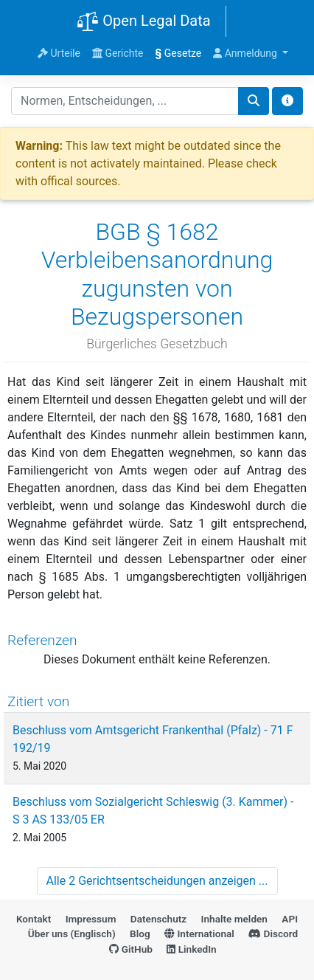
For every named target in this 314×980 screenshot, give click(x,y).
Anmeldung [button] (246, 53)
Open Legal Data (143, 22)
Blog (140, 934)
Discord (273, 934)
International (199, 934)
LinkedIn (191, 949)
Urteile (59, 53)
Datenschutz (158, 919)
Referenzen (42, 640)
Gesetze (179, 53)
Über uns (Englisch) (72, 934)
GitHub (131, 949)
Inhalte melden (234, 919)
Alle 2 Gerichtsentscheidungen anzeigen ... (157, 881)
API (290, 919)
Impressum (91, 919)
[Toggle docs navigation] (287, 101)
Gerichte (118, 53)
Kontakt (34, 919)
